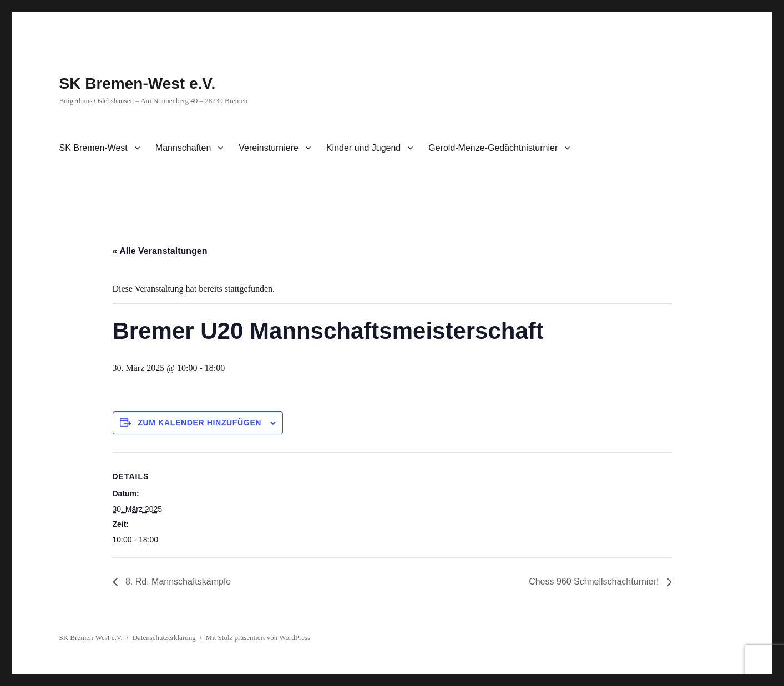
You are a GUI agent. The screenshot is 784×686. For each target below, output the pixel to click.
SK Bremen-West (93, 148)
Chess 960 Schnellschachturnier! (595, 581)
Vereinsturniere (269, 148)
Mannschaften (183, 148)
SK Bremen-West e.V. (138, 83)
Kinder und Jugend (363, 148)
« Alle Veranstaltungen (160, 251)
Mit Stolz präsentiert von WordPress (258, 637)
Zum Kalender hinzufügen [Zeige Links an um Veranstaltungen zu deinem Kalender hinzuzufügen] (199, 423)
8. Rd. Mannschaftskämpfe (177, 581)
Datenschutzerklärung (164, 637)
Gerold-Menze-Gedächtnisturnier (493, 148)
